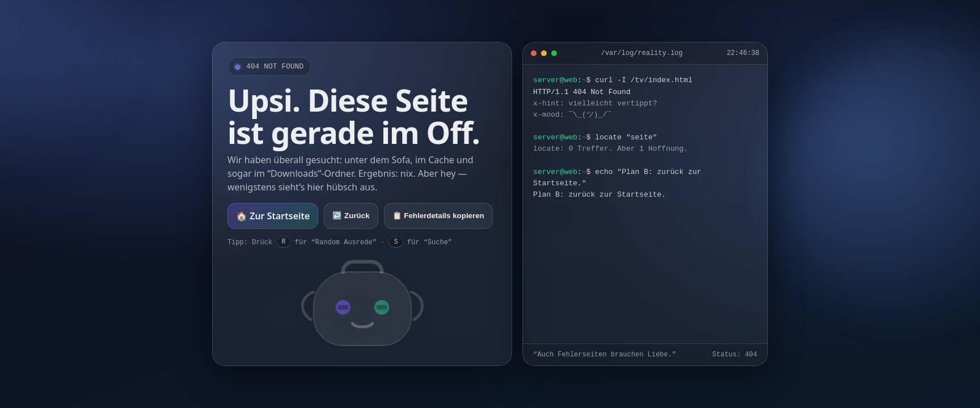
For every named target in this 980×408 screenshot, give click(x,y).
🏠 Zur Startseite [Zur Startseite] (273, 216)
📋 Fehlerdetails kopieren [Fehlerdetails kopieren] (438, 216)
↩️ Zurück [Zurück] (351, 216)
